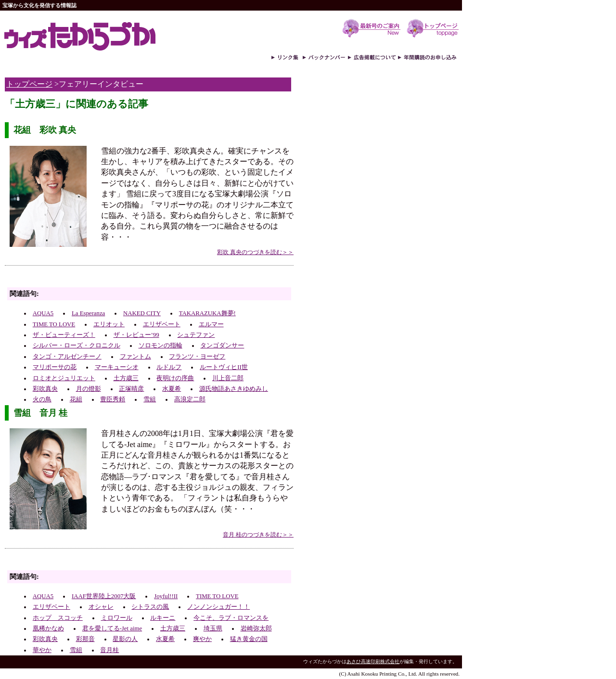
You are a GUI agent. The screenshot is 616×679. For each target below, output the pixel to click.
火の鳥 (42, 399)
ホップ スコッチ (58, 618)
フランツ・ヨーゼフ (197, 357)
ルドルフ (169, 367)
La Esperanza (88, 313)
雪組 (150, 399)
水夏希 (172, 389)
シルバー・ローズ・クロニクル (77, 346)
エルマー (211, 324)
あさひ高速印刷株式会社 (373, 661)
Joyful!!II (166, 596)
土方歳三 (126, 378)
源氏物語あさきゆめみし (234, 389)
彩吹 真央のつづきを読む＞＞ (255, 252)
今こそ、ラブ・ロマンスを (231, 618)
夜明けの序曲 (175, 378)
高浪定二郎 (190, 399)
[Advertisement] (117, 279)
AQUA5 (43, 313)
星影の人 (125, 639)
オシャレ (101, 607)
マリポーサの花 (55, 367)
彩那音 (85, 639)
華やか (42, 650)
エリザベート (162, 324)
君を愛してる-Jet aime (112, 628)
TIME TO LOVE (54, 324)
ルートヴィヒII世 (224, 367)
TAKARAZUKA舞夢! (207, 313)
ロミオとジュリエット (64, 378)
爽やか (202, 639)
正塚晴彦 (131, 389)
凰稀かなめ (48, 628)
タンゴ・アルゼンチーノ (67, 357)
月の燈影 (89, 389)
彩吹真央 (45, 389)
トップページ (29, 84)
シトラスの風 (150, 607)
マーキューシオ (117, 367)
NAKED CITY (142, 313)
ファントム (135, 357)
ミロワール (117, 618)
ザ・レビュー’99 (136, 335)
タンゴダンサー (222, 346)
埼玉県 (213, 628)
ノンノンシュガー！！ (218, 607)
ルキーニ (163, 618)
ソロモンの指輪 (160, 346)
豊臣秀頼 (113, 399)
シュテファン (196, 335)
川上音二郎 (228, 378)
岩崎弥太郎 (256, 628)
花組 (76, 399)
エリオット (109, 324)
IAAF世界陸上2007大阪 (104, 596)
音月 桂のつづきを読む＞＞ (258, 535)
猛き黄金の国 (249, 639)
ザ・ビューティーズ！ (64, 335)
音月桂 (109, 650)
